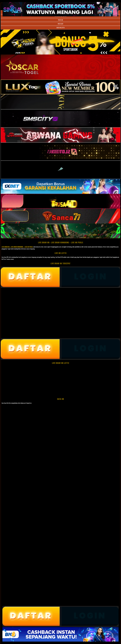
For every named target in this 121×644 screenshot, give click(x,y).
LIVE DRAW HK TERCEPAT (60, 263)
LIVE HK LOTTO (61, 253)
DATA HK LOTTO (61, 28)
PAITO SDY (60, 24)
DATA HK (61, 399)
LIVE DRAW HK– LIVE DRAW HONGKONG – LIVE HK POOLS (61, 242)
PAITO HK (60, 20)
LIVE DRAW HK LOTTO (60, 363)
